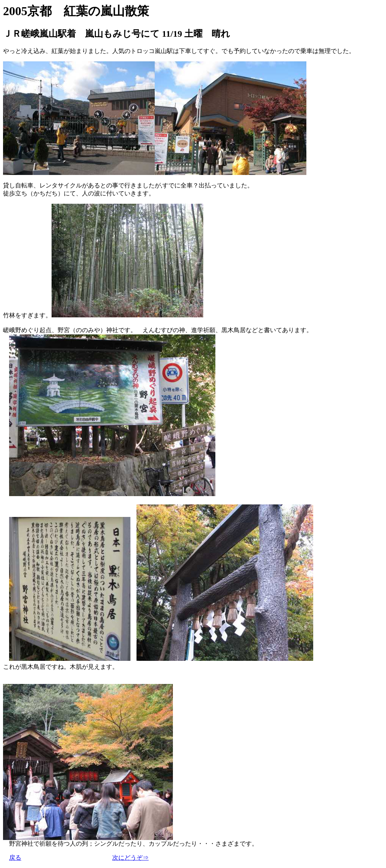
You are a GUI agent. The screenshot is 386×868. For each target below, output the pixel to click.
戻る (15, 858)
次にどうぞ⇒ (130, 858)
